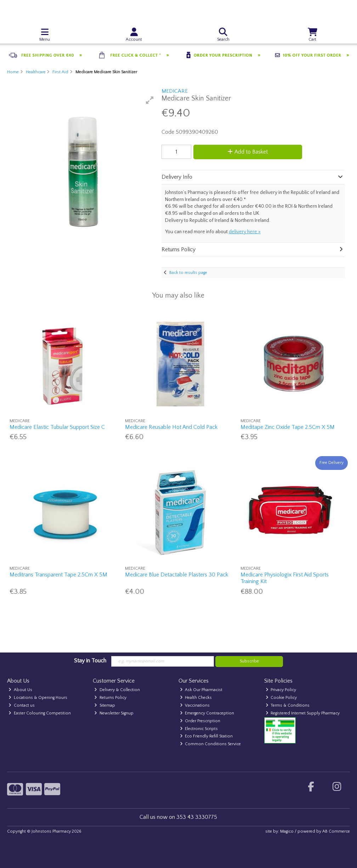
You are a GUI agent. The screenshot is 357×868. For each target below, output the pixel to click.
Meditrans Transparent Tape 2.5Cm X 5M (58, 575)
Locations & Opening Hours (38, 698)
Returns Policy (110, 698)
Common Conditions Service (211, 744)
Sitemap (105, 705)
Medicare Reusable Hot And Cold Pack (171, 427)
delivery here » (245, 232)
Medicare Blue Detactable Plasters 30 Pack (177, 575)
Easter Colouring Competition (40, 713)
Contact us (22, 705)
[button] (150, 100)
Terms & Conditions (288, 705)
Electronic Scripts (199, 729)
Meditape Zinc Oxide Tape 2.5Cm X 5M (288, 427)
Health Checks (196, 698)
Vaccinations (195, 705)
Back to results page (188, 273)
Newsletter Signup (114, 713)
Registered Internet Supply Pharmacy (303, 713)
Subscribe (249, 661)
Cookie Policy (281, 698)
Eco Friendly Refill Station (206, 736)
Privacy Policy (281, 690)
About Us (20, 690)
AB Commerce (336, 831)
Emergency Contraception (207, 713)
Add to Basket (248, 152)
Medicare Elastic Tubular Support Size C (57, 427)
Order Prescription (200, 721)
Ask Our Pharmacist (201, 690)
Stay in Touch (90, 661)
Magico (287, 831)
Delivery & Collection (117, 690)
